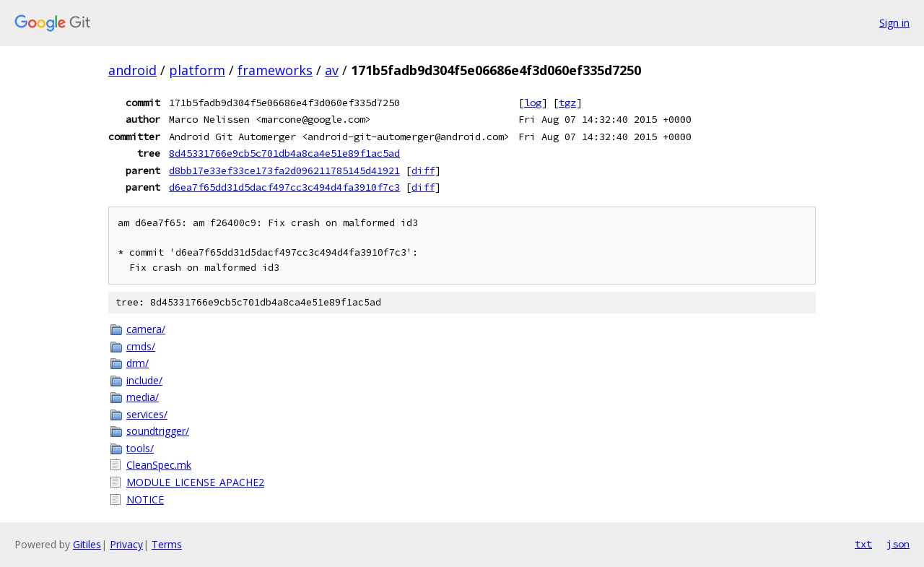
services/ (147, 414)
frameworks (275, 70)
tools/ (140, 448)
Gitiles (87, 544)
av (332, 70)
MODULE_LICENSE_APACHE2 (195, 482)
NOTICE (145, 499)
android (132, 70)
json (898, 544)
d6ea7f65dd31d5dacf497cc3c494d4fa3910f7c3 (284, 187)
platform (197, 70)
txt (863, 544)
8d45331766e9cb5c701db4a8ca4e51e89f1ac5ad (284, 153)
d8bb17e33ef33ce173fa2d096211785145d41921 (284, 170)
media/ (143, 397)
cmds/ (141, 346)
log (533, 103)
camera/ (146, 329)
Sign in (894, 23)
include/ (144, 380)
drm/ (138, 363)
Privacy (126, 544)
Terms (167, 544)
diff (423, 170)
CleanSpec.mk (159, 465)
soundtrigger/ (158, 431)
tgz (567, 103)
